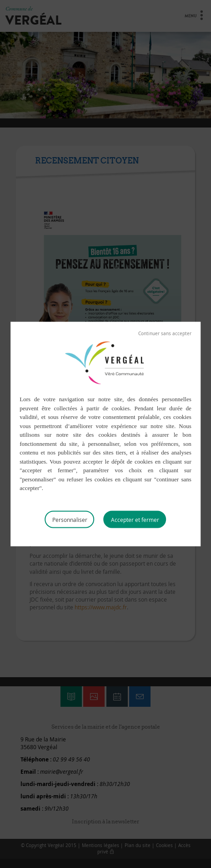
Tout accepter (135, 519)
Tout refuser (165, 334)
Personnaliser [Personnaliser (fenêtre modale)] (70, 519)
